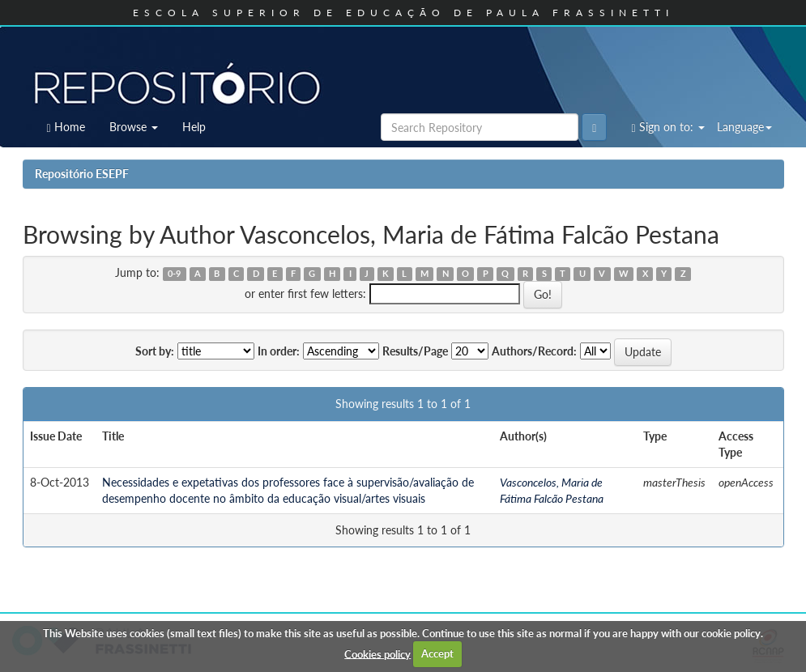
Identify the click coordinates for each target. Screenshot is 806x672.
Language (744, 127)
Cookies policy (377, 653)
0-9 (174, 274)
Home (66, 127)
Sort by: (155, 351)
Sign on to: (667, 127)
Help (194, 127)
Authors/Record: (534, 351)
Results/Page (415, 351)
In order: (279, 351)
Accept (437, 653)
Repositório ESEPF (82, 174)
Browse (134, 127)
